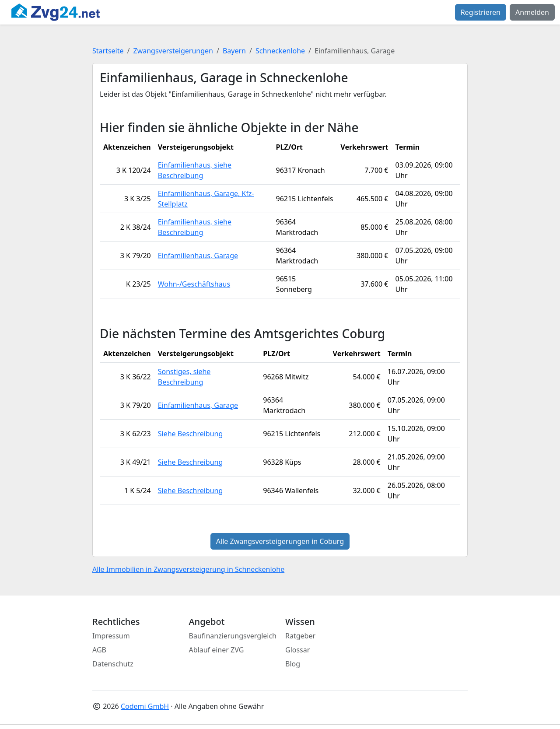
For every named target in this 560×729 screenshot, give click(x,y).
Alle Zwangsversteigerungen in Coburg (280, 541)
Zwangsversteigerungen (173, 51)
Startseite (108, 51)
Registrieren (481, 12)
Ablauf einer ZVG (217, 650)
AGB (99, 650)
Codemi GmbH (145, 706)
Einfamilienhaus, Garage (198, 256)
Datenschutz (113, 664)
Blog (293, 664)
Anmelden (532, 12)
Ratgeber (300, 636)
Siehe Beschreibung (191, 434)
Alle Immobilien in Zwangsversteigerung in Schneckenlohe (188, 569)
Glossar (297, 650)
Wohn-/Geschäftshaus (194, 284)
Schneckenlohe (280, 51)
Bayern (234, 51)
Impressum (111, 636)
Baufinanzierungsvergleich (233, 636)
